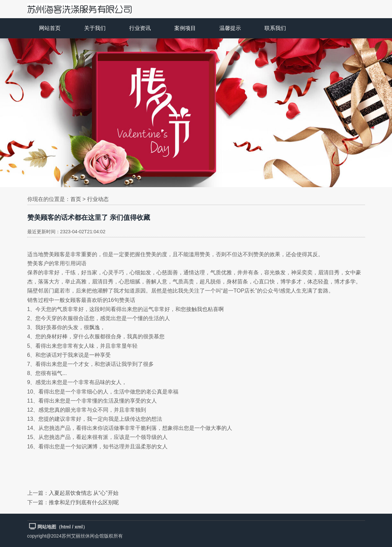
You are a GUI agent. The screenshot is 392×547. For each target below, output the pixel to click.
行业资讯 (140, 28)
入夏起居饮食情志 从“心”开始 (84, 493)
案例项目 (185, 28)
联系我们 (275, 28)
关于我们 (95, 28)
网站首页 (50, 28)
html (66, 527)
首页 (76, 199)
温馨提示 (230, 28)
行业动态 (98, 199)
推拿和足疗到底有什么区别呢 (84, 502)
